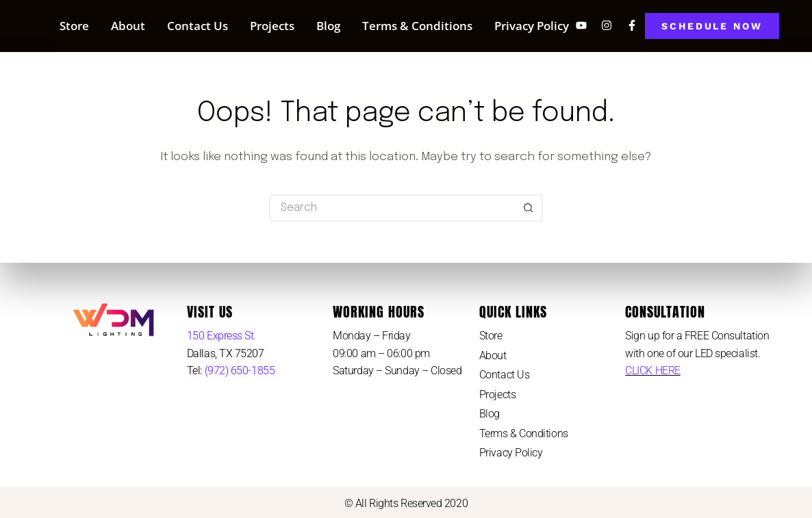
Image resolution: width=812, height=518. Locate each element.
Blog (328, 26)
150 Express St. (221, 336)
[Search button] (529, 208)
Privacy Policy (532, 26)
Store (74, 26)
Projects (272, 26)
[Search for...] (392, 208)
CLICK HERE (653, 371)
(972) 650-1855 (238, 371)
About (128, 26)
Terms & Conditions (417, 26)
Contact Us (198, 26)
